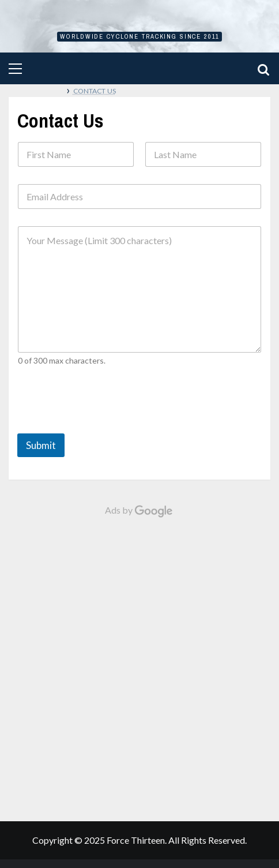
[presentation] (105, 423)
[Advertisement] (139, 664)
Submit (41, 445)
